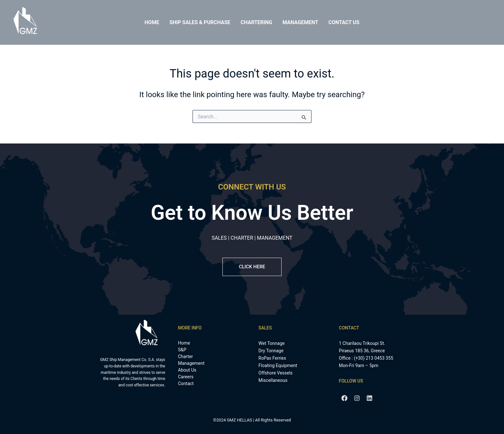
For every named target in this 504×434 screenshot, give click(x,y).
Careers (186, 377)
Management (300, 22)
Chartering (256, 22)
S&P (182, 350)
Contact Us (344, 22)
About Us (187, 370)
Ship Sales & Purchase (200, 22)
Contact (186, 383)
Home (152, 22)
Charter (185, 356)
